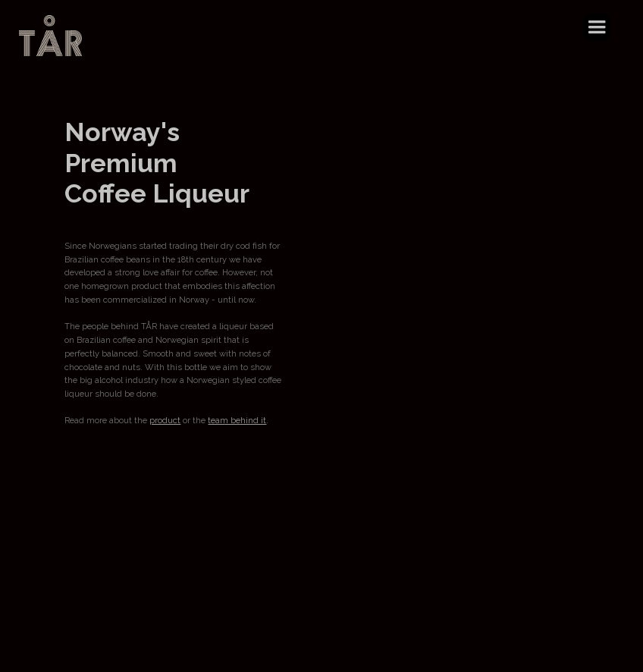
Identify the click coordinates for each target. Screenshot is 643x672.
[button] (597, 27)
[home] (50, 36)
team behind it (237, 421)
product (165, 421)
